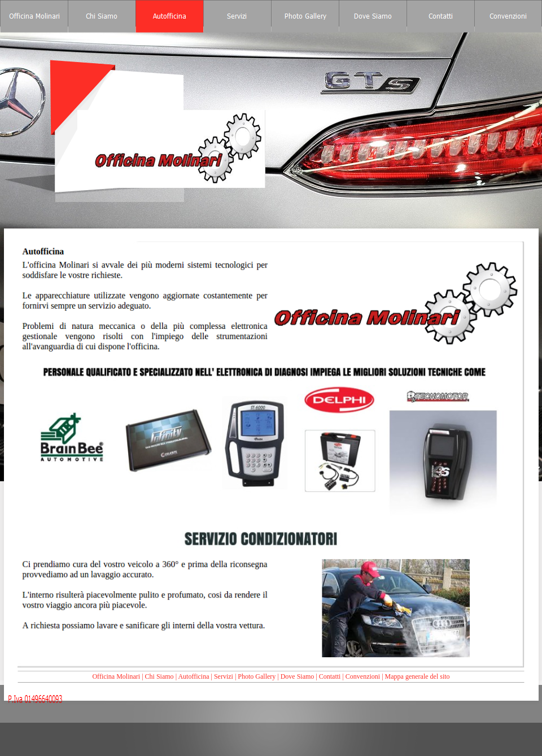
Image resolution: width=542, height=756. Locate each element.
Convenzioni (363, 676)
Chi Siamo (159, 676)
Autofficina (193, 676)
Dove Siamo (298, 676)
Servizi (224, 676)
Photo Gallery (257, 676)
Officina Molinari (116, 676)
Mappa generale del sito (418, 676)
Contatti (330, 676)
